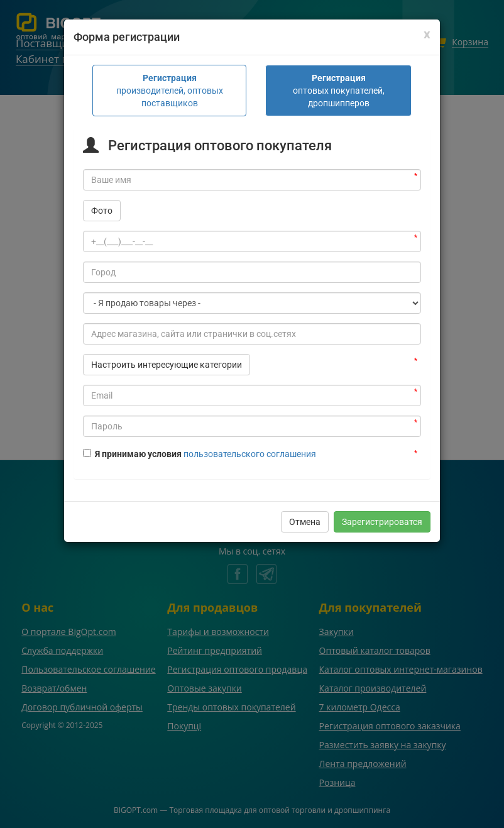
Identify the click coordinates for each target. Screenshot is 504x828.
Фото (102, 153)
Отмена (305, 464)
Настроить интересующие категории (167, 307)
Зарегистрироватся (382, 464)
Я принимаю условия (133, 396)
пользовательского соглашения (250, 396)
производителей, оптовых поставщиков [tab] (170, 33)
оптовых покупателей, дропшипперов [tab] (339, 33)
